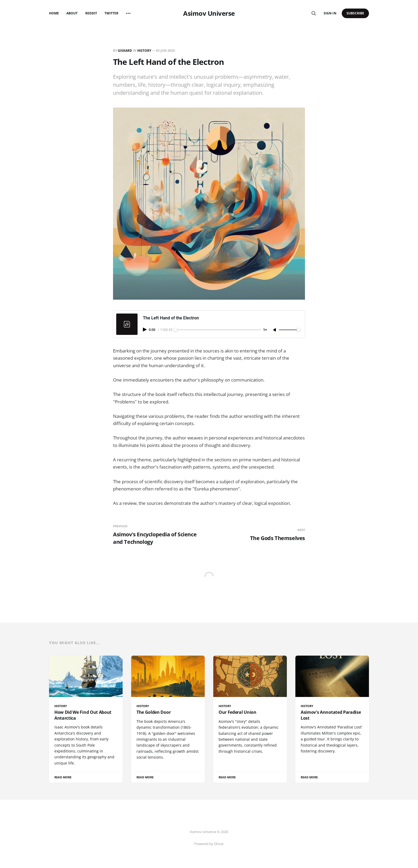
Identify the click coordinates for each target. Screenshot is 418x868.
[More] (128, 13)
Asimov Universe (209, 13)
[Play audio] (145, 330)
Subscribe (355, 13)
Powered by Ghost (209, 844)
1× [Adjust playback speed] (265, 330)
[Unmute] (275, 330)
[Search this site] (314, 13)
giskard (125, 51)
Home (54, 13)
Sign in (330, 13)
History (144, 51)
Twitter (111, 13)
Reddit (91, 13)
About (72, 13)
